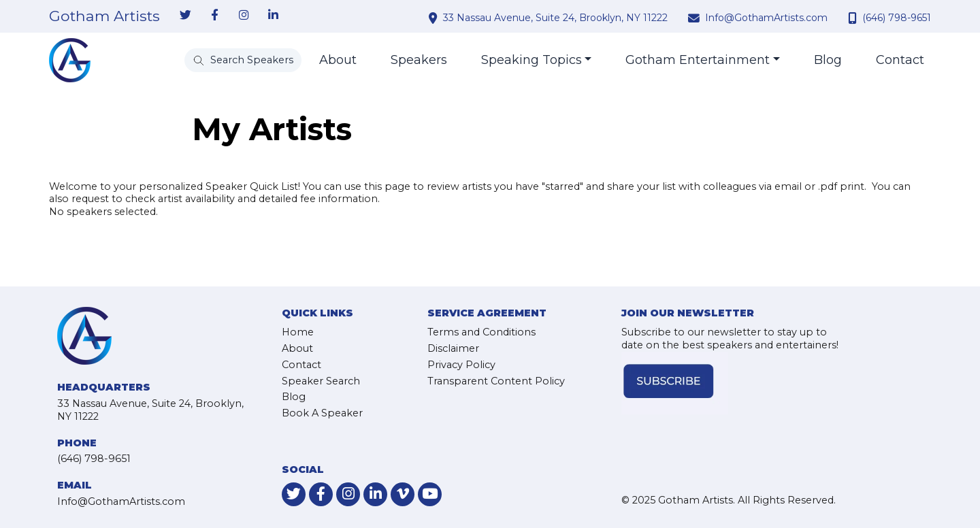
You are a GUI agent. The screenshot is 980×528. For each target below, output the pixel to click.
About (338, 60)
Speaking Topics (532, 60)
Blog (828, 60)
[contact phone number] (854, 18)
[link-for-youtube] (430, 494)
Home (298, 332)
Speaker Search (321, 381)
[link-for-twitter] (185, 16)
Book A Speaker (322, 413)
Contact (900, 60)
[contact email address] (696, 18)
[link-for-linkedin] (273, 16)
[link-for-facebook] (214, 16)
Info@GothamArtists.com (766, 18)
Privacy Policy (461, 365)
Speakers (419, 60)
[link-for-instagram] (244, 16)
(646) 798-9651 (897, 18)
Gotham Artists (104, 16)
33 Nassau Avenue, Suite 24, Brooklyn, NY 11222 (555, 18)
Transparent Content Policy (496, 381)
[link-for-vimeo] (403, 494)
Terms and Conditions (481, 332)
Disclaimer (453, 348)
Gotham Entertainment (698, 60)
